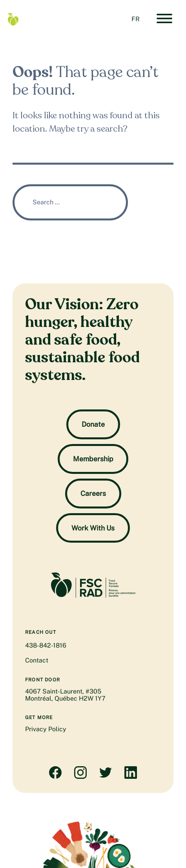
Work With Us (93, 528)
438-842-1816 (46, 645)
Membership (93, 459)
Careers (93, 493)
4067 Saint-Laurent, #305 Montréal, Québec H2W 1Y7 (65, 695)
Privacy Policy (46, 729)
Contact (37, 660)
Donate (93, 424)
